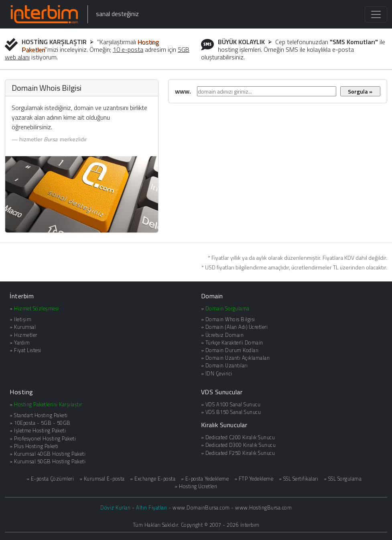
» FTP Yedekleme (254, 479)
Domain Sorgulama (227, 308)
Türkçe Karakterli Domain (234, 342)
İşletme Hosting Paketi (40, 430)
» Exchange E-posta (153, 479)
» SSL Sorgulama (343, 479)
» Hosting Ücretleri (196, 486)
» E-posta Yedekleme (205, 479)
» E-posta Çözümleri (50, 479)
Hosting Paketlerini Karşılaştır (48, 404)
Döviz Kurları (116, 507)
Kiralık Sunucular (224, 425)
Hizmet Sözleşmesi (37, 308)
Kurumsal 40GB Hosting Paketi (50, 454)
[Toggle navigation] (376, 14)
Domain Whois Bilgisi (230, 319)
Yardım (22, 342)
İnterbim (22, 296)
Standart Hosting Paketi (41, 415)
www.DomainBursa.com (201, 507)
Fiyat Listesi (28, 350)
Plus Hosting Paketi (36, 446)
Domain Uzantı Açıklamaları (238, 358)
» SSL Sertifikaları (299, 479)
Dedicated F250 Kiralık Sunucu (240, 453)
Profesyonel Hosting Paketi (45, 438)
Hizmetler (26, 335)
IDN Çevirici (219, 373)
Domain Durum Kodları (232, 350)
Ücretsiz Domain (225, 335)
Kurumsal (25, 327)
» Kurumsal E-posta (102, 479)
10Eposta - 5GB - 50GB (42, 423)
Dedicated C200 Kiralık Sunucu (240, 437)
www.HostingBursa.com (263, 507)
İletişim (23, 319)
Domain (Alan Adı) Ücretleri (237, 327)
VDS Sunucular (222, 392)
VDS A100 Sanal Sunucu (233, 404)
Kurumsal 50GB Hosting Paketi (50, 461)
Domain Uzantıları (227, 365)
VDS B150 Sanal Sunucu (233, 412)
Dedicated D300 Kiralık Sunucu (241, 445)
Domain (212, 296)
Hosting (21, 392)
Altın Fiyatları (152, 507)
